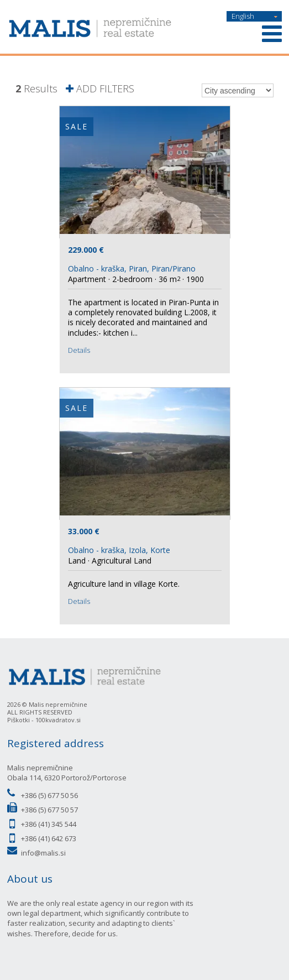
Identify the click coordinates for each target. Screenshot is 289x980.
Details (79, 350)
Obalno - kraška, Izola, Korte (119, 550)
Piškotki (19, 720)
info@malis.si (43, 853)
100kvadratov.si (58, 720)
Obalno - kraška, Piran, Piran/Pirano (132, 269)
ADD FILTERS (100, 89)
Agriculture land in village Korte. (124, 584)
